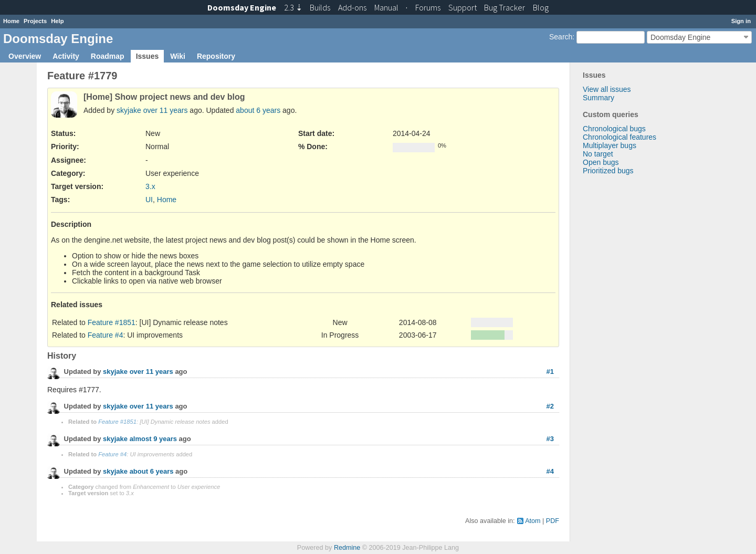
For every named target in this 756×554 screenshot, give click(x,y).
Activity (66, 56)
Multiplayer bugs (610, 145)
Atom (533, 521)
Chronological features (619, 137)
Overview (25, 56)
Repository (216, 56)
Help (57, 21)
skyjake (129, 110)
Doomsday (242, 7)
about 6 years (258, 110)
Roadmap (108, 56)
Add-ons (352, 7)
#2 (550, 406)
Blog (541, 7)
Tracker (505, 7)
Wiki (178, 56)
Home (11, 21)
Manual (386, 7)
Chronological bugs (614, 129)
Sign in (741, 21)
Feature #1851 (112, 322)
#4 (550, 471)
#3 (550, 439)
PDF (553, 521)
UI (149, 200)
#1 (550, 372)
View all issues (607, 89)
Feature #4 (106, 335)
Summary (598, 98)
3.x (150, 186)
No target (598, 154)
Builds (320, 7)
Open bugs (601, 162)
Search (561, 37)
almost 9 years (153, 439)
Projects (35, 21)
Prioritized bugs (608, 171)
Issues (148, 56)
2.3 (293, 7)
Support (463, 7)
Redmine (347, 548)
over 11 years (166, 110)
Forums (428, 7)
